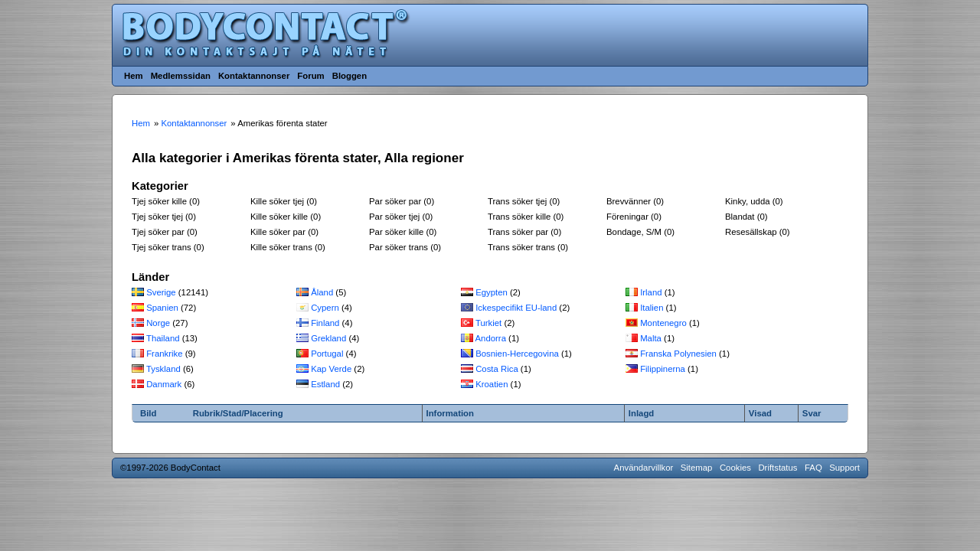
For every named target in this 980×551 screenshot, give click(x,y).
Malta (651, 338)
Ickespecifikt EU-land (516, 308)
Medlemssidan (181, 76)
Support (844, 468)
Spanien (162, 308)
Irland (651, 292)
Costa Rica (497, 369)
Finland (325, 323)
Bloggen (350, 76)
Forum (310, 76)
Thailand (163, 338)
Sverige (161, 292)
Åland (322, 292)
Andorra (491, 338)
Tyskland (163, 369)
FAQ (813, 468)
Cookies (735, 468)
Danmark (164, 384)
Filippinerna (663, 369)
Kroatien (492, 384)
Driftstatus (777, 468)
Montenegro (663, 323)
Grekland (328, 338)
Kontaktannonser (254, 76)
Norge (158, 323)
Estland (325, 384)
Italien (652, 308)
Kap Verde (331, 369)
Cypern (325, 308)
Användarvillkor (644, 468)
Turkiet (488, 323)
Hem (134, 76)
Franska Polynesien (678, 354)
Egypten (492, 292)
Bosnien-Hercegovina (517, 354)
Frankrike (164, 354)
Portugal (327, 354)
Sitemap (697, 468)
